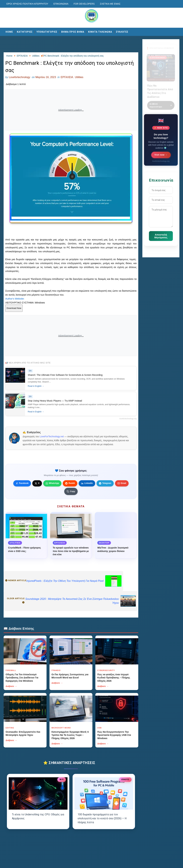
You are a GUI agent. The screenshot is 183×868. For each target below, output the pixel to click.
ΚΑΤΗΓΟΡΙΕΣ (25, 32)
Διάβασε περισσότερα (161, 103)
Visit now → (161, 155)
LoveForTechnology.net (52, 436)
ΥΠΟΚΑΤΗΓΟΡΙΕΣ (47, 32)
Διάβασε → (11, 686)
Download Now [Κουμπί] (14, 308)
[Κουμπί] (71, 491)
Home (9, 32)
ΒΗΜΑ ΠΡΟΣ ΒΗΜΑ (73, 32)
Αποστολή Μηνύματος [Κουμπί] (161, 236)
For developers (84, 4)
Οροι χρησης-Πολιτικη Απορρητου (27, 4)
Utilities (79, 77)
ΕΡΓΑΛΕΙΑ (67, 77)
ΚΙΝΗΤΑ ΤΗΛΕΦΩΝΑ (100, 32)
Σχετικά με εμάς (110, 4)
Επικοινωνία (61, 4)
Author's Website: (15, 299)
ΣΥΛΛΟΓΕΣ (122, 32)
